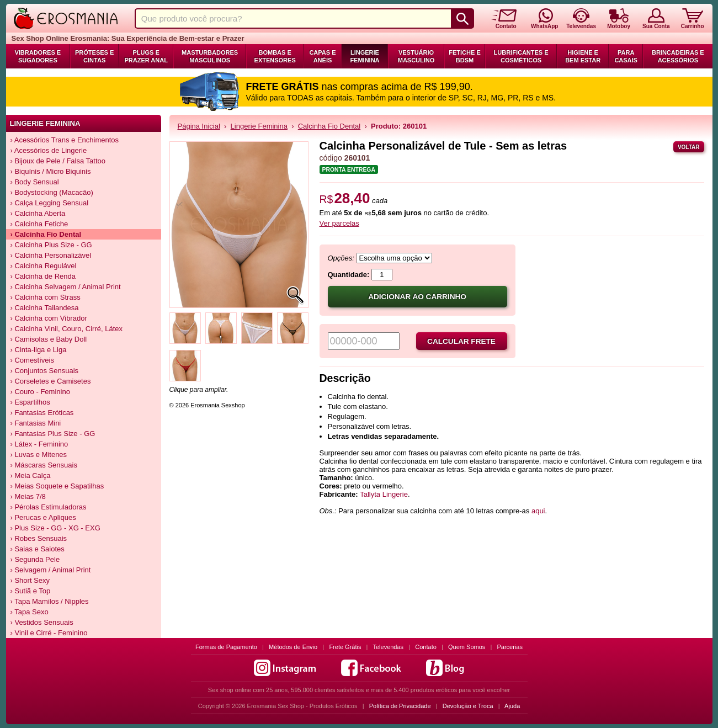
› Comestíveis (32, 360)
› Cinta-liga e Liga (39, 350)
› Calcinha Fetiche (39, 224)
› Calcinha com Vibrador (49, 318)
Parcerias (510, 647)
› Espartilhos (30, 402)
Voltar (689, 147)
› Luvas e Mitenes (39, 455)
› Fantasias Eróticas (42, 413)
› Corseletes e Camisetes (51, 381)
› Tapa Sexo (30, 612)
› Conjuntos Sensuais (45, 371)
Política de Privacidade (400, 706)
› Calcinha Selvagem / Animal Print (66, 287)
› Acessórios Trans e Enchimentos (65, 140)
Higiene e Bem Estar (583, 56)
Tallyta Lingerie (384, 494)
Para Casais (626, 56)
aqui (538, 511)
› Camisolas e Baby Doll (49, 339)
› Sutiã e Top (31, 591)
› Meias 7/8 (28, 496)
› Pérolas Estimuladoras (49, 507)
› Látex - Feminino (39, 444)
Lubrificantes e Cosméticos (521, 56)
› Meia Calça (31, 475)
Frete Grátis (345, 647)
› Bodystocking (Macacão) (52, 192)
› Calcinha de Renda (43, 276)
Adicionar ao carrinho (417, 297)
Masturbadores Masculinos (210, 56)
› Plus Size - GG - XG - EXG (55, 528)
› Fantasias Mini (36, 423)
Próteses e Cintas (94, 56)
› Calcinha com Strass (46, 297)
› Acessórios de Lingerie (49, 150)
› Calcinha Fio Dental (46, 234)
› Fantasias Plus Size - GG (53, 434)
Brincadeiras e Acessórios (678, 56)
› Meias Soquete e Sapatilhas (57, 486)
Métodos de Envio (293, 647)
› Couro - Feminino (40, 392)
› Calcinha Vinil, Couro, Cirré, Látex (67, 329)
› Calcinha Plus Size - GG (51, 245)
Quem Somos (467, 647)
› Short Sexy (30, 580)
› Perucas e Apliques (43, 517)
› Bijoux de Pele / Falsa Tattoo (58, 161)
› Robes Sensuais (39, 538)
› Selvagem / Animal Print (51, 570)
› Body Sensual (35, 182)
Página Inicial (199, 126)
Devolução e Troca (468, 706)
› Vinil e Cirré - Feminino (49, 633)
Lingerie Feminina (365, 56)
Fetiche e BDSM (464, 56)
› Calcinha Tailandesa (45, 308)
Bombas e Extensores (275, 56)
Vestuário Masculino (416, 56)
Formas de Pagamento (226, 647)
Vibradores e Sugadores (38, 56)
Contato (426, 647)
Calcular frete (461, 341)
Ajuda (512, 706)
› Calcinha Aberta (38, 213)
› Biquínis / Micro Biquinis (51, 171)
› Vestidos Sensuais (42, 622)
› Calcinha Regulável (44, 266)
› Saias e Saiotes (38, 549)
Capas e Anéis (322, 56)
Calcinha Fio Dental (329, 126)
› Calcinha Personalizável (51, 255)
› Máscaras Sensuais (44, 465)
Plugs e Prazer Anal (146, 56)
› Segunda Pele (35, 559)
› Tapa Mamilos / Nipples (50, 601)
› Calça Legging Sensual (50, 203)
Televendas (388, 647)
